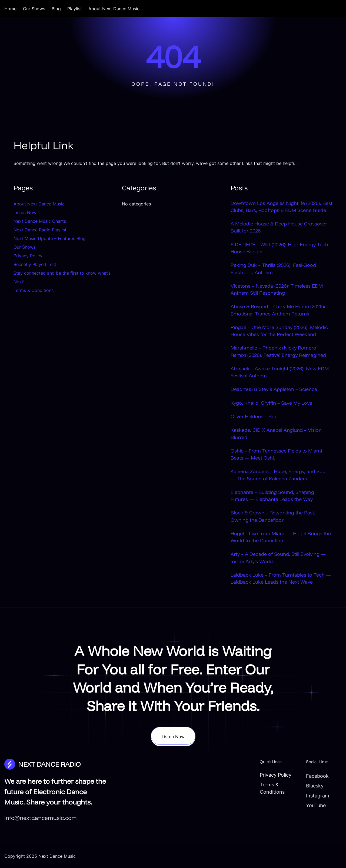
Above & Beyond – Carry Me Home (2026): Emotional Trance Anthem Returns (278, 310)
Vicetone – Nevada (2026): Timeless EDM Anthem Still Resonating (277, 289)
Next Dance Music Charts (40, 221)
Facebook (317, 776)
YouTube (316, 805)
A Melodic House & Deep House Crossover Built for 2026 (279, 227)
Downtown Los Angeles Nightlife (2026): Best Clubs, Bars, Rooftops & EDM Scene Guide (282, 207)
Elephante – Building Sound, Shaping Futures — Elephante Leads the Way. (272, 495)
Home (10, 9)
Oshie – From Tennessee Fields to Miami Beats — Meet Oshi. (276, 454)
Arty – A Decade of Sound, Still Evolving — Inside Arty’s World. (278, 557)
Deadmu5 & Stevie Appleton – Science (274, 389)
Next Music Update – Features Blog (50, 238)
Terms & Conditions (34, 290)
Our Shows (25, 247)
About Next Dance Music (39, 204)
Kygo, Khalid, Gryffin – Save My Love (271, 403)
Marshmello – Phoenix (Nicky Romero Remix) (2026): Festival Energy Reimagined (278, 351)
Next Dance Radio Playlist (40, 230)
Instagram (318, 796)
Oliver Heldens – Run (254, 416)
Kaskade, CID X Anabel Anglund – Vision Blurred (276, 433)
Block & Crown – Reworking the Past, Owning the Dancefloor (273, 516)
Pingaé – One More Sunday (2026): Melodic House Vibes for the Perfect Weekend (279, 331)
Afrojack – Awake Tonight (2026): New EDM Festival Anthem (280, 372)
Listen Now (25, 212)
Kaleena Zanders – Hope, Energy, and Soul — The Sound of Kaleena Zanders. (279, 475)
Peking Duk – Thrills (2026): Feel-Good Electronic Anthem (273, 268)
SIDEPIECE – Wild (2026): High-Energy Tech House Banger (279, 248)
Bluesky (315, 786)
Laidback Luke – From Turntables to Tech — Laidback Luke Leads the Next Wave (281, 578)
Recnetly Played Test (35, 264)
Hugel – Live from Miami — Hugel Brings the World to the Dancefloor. (281, 537)
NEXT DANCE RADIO (49, 764)
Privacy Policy (28, 256)
